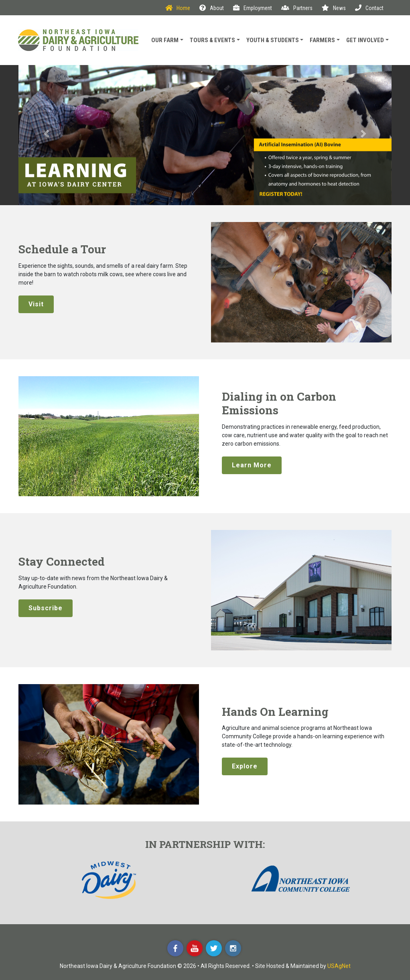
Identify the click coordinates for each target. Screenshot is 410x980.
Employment (253, 8)
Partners (297, 8)
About (212, 8)
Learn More (252, 465)
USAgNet (339, 966)
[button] (47, 135)
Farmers (322, 40)
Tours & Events (212, 40)
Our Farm (165, 40)
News (334, 8)
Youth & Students (273, 40)
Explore (245, 766)
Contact (369, 8)
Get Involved (365, 40)
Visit (36, 304)
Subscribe (46, 608)
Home (178, 8)
